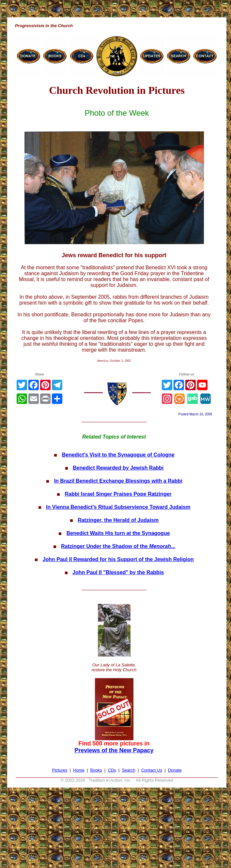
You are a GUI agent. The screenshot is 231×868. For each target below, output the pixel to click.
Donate (175, 770)
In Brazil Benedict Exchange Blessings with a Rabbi (118, 481)
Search (129, 770)
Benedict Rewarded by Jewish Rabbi (118, 468)
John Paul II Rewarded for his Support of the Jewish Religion (118, 559)
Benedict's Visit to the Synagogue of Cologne (118, 455)
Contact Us (152, 770)
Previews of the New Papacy (114, 750)
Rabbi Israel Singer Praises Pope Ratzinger (118, 494)
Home (79, 770)
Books (96, 770)
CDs (112, 770)
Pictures (60, 770)
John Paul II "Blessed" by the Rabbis (118, 572)
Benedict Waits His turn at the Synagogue (118, 533)
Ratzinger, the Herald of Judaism (118, 520)
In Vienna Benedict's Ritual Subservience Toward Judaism (118, 507)
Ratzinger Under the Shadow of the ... (118, 546)
